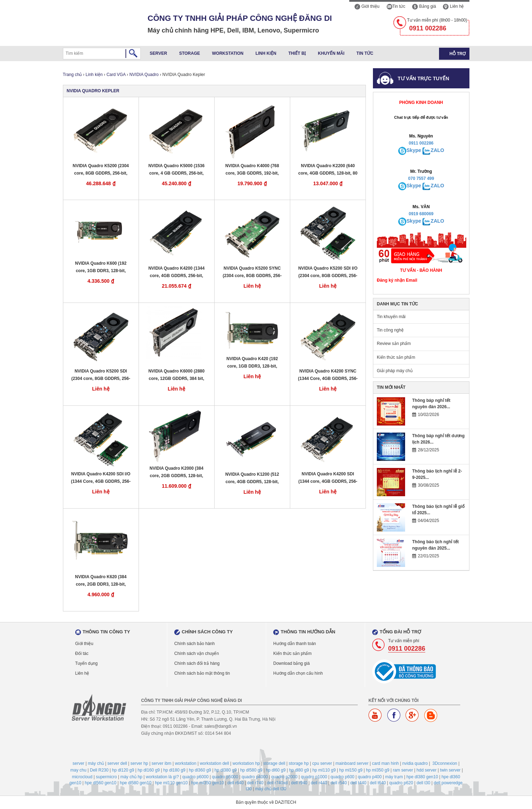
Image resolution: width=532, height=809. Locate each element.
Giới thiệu (367, 6)
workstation (186, 763)
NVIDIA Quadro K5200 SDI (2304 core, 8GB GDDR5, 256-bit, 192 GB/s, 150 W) (101, 375)
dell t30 (424, 783)
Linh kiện (266, 53)
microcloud (82, 777)
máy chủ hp (131, 777)
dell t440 (358, 783)
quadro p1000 (314, 777)
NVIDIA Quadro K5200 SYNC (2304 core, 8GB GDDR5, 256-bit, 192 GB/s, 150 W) (252, 272)
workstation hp (246, 763)
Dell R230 (99, 770)
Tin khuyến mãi (391, 317)
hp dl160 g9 (149, 770)
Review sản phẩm (394, 344)
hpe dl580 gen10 (136, 783)
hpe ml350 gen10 (208, 783)
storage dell (274, 763)
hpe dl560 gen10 (101, 783)
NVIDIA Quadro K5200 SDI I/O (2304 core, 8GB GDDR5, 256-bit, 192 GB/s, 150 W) (328, 272)
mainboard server (352, 763)
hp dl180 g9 (174, 770)
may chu (78, 770)
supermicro (106, 777)
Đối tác (82, 653)
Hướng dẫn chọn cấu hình (298, 673)
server (78, 763)
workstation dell (214, 763)
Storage (190, 53)
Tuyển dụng (87, 663)
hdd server (426, 770)
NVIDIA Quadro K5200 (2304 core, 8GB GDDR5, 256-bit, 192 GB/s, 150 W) (101, 170)
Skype (414, 150)
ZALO (437, 150)
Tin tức (396, 6)
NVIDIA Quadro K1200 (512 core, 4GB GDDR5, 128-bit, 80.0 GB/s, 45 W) (252, 478)
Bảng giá (424, 6)
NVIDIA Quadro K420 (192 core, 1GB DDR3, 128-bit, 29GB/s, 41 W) (252, 363)
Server (159, 53)
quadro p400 (370, 777)
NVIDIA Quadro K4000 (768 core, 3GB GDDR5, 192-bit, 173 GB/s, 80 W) (252, 170)
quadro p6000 (195, 777)
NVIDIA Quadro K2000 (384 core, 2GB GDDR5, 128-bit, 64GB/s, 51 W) (176, 472)
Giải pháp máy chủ (395, 371)
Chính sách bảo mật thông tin (202, 673)
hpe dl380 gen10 (422, 777)
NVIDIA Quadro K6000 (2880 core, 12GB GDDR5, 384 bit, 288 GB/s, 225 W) (177, 375)
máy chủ (96, 763)
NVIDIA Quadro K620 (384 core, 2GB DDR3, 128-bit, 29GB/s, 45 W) (101, 581)
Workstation (228, 53)
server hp (139, 763)
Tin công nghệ (390, 330)
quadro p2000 (284, 777)
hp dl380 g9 (226, 770)
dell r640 (235, 783)
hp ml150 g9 (351, 770)
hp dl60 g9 (276, 770)
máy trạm (394, 777)
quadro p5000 (225, 777)
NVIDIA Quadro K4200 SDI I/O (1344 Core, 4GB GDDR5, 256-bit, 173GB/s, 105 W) (101, 478)
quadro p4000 (255, 777)
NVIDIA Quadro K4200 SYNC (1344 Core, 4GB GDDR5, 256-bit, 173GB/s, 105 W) (328, 375)
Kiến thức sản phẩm (396, 357)
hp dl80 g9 (299, 770)
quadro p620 (401, 783)
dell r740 (255, 783)
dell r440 (319, 783)
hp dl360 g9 (200, 770)
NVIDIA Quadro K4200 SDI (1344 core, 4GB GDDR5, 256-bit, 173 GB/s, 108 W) (328, 478)
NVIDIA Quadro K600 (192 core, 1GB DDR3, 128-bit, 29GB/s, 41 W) (101, 267)
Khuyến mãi (331, 53)
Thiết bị (297, 53)
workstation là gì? (162, 777)
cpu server (322, 763)
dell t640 (378, 783)
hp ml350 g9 (378, 770)
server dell (117, 763)
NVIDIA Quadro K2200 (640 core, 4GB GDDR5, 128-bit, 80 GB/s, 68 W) (328, 170)
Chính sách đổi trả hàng (197, 663)
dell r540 (339, 783)
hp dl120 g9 (123, 770)
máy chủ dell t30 (271, 789)
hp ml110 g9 (324, 770)
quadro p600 (342, 777)
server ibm (162, 763)
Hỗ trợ (458, 54)
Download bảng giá (291, 663)
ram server (403, 770)
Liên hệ (453, 6)
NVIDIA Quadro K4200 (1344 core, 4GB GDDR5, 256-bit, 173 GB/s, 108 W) (177, 272)
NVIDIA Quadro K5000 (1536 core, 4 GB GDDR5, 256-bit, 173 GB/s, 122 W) (177, 170)
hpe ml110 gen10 (171, 783)
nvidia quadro (415, 763)
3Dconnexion (445, 763)
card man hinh (385, 763)
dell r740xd (277, 783)
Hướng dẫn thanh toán (295, 644)
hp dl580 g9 (251, 770)
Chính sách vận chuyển (197, 653)
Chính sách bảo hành (194, 644)
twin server (450, 770)
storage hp (299, 763)
